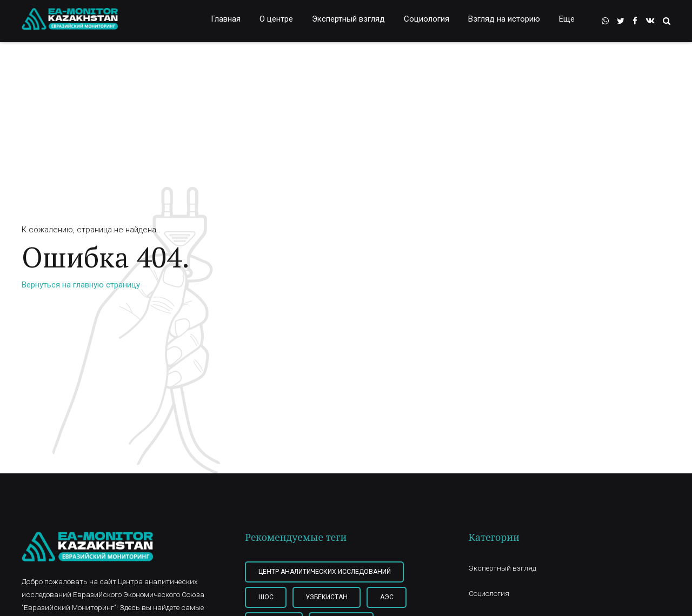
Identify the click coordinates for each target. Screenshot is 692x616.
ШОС (266, 597)
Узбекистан (327, 597)
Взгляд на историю (504, 19)
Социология (427, 19)
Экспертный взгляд (348, 19)
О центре (276, 19)
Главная (226, 19)
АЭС (387, 597)
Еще (567, 19)
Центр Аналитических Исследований (325, 572)
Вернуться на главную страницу (81, 285)
